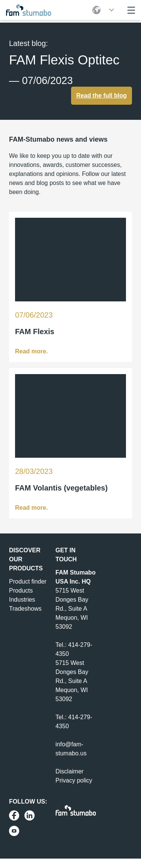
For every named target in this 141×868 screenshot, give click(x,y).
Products (21, 591)
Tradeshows (25, 609)
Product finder (28, 581)
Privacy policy (74, 780)
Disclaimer (70, 771)
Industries (22, 600)
